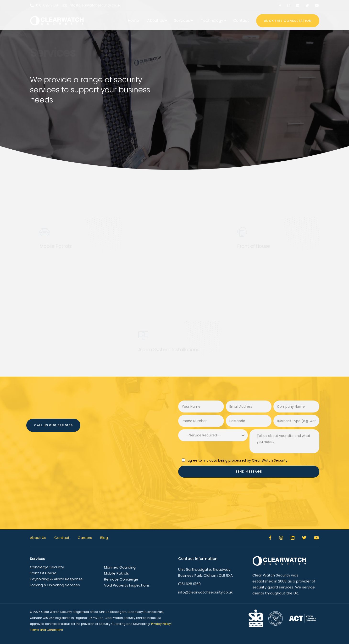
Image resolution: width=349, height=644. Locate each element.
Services (182, 20)
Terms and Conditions (46, 630)
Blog (104, 538)
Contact (241, 20)
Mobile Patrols (116, 573)
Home (133, 20)
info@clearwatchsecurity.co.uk (205, 592)
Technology (212, 20)
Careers (85, 538)
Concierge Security (47, 567)
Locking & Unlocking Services (55, 585)
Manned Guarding (120, 567)
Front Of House (43, 573)
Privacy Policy (161, 624)
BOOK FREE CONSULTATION (288, 21)
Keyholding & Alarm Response (56, 579)
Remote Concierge (121, 579)
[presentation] (215, 494)
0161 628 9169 (189, 584)
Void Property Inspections (127, 585)
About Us (156, 20)
